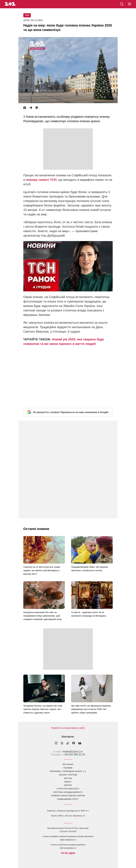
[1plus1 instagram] (56, 743)
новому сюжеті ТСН (41, 180)
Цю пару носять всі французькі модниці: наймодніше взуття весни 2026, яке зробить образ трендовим (91, 709)
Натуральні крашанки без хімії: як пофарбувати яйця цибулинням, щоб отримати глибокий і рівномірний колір (42, 616)
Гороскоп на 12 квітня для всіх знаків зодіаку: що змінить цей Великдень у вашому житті (42, 570)
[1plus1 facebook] (74, 743)
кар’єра (68, 778)
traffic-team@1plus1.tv (68, 848)
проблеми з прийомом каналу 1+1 (68, 771)
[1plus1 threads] (62, 744)
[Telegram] (31, 108)
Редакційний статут (68, 799)
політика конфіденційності (68, 792)
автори (68, 785)
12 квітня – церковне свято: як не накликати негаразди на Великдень (89, 614)
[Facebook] (25, 108)
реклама (68, 768)
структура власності (68, 789)
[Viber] (37, 108)
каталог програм (68, 775)
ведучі (68, 782)
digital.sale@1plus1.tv (68, 840)
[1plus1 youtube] (80, 744)
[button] (129, 4)
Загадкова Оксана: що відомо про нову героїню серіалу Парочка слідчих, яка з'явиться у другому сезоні (43, 709)
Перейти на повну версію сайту (68, 728)
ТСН (27, 15)
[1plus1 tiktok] (68, 744)
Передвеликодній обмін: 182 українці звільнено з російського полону (90, 569)
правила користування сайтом (68, 796)
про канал (68, 764)
